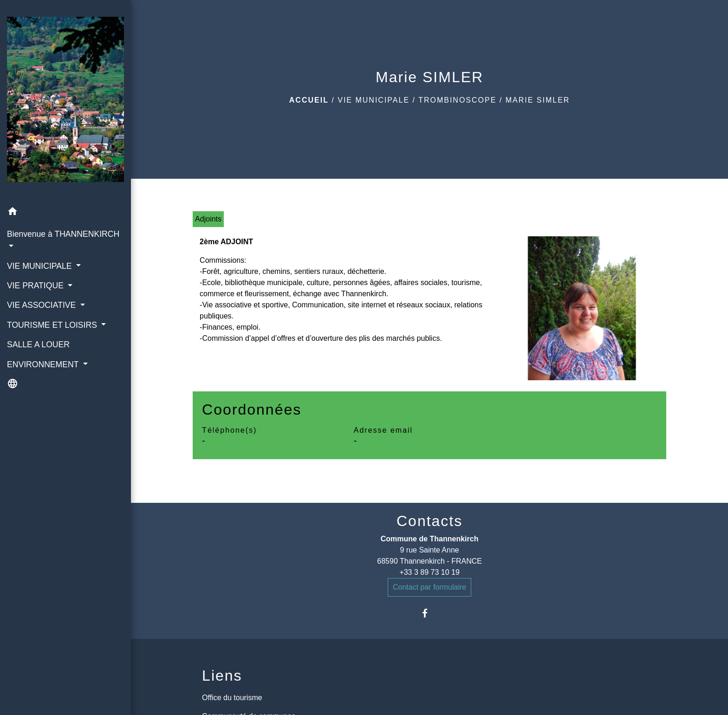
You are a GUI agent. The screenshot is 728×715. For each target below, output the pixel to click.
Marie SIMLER (538, 100)
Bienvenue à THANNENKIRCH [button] (63, 234)
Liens (222, 676)
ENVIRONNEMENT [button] (44, 364)
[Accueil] (65, 101)
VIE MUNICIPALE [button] (40, 266)
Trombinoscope (457, 100)
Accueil (309, 100)
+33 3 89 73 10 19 (429, 572)
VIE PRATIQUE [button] (36, 286)
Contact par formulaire (429, 587)
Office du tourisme (232, 698)
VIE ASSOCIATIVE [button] (42, 305)
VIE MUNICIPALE (374, 100)
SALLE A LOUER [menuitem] (38, 344)
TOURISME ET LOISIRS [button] (53, 325)
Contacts (429, 521)
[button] (65, 213)
